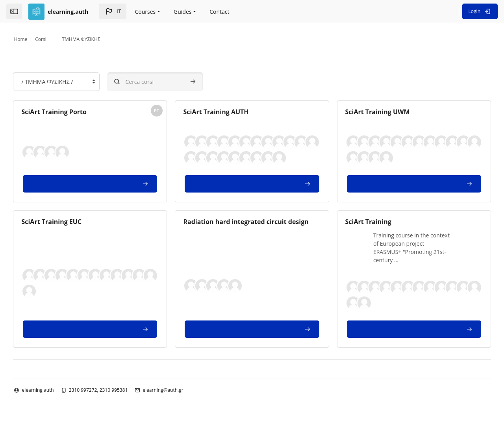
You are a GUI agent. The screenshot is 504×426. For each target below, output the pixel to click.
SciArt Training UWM (371, 113)
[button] (113, 11)
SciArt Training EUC (70, 222)
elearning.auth (56, 390)
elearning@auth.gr (181, 390)
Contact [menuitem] (219, 12)
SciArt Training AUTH (222, 113)
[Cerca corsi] (174, 82)
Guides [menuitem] (183, 12)
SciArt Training (362, 222)
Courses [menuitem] (145, 12)
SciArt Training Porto (72, 113)
